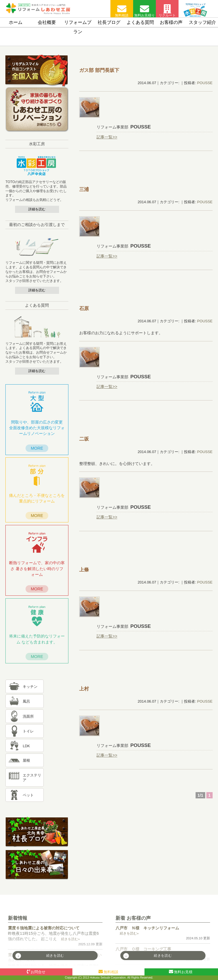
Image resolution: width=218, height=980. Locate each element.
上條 (84, 570)
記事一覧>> (107, 137)
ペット (28, 795)
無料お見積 (181, 972)
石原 (84, 308)
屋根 (26, 761)
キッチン (30, 687)
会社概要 (47, 22)
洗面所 (28, 717)
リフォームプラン (78, 27)
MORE (37, 448)
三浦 (84, 189)
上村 (84, 689)
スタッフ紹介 (202, 22)
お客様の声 (171, 22)
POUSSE (205, 83)
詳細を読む (37, 209)
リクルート (167, 11)
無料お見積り (144, 11)
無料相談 (122, 11)
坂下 (99, 70)
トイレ (28, 731)
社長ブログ (109, 22)
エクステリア (32, 778)
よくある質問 (140, 22)
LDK (26, 746)
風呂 (26, 702)
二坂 (84, 439)
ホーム (16, 22)
